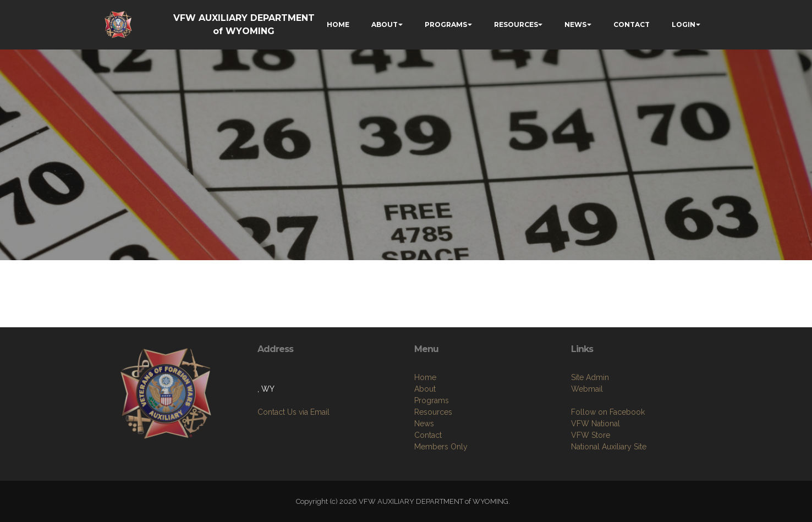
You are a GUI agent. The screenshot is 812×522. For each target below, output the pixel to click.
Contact (428, 435)
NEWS (575, 24)
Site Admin (590, 377)
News (424, 424)
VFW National (596, 424)
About (425, 389)
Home (425, 377)
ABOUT (385, 24)
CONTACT (632, 24)
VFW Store (591, 435)
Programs (432, 400)
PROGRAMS (446, 24)
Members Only (441, 447)
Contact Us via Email (293, 412)
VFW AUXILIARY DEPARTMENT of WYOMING (244, 24)
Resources (433, 412)
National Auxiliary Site (609, 447)
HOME (338, 24)
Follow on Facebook (608, 412)
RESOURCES (516, 24)
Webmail (587, 389)
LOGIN (684, 24)
